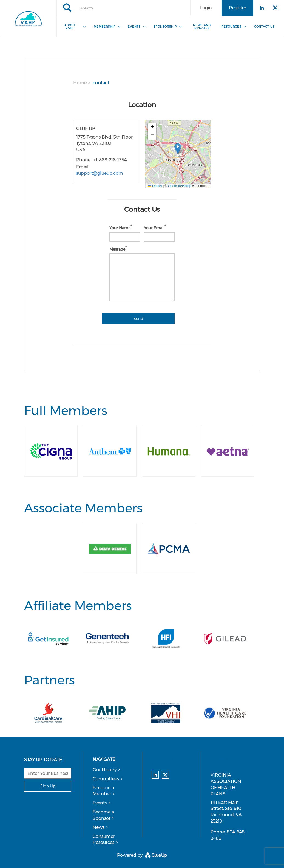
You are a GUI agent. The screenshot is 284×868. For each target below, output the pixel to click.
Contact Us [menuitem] (264, 27)
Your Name (120, 228)
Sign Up (48, 786)
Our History (105, 770)
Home (80, 83)
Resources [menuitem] (231, 27)
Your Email (154, 228)
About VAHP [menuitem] (70, 27)
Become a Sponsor (103, 815)
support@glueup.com (100, 173)
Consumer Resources (104, 840)
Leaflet (155, 186)
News (99, 827)
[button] (178, 149)
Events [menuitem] (134, 27)
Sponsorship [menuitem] (165, 27)
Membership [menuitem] (105, 27)
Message (117, 249)
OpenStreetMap (180, 186)
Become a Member (103, 791)
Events (100, 803)
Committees (106, 779)
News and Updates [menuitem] (202, 27)
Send (138, 319)
